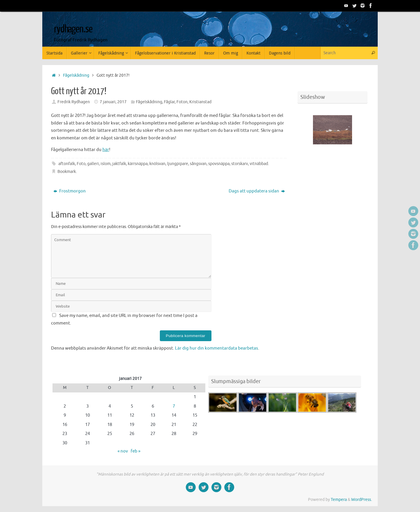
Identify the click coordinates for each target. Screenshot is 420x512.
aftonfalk (67, 164)
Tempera (339, 500)
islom (106, 164)
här (106, 150)
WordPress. (362, 500)
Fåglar (169, 102)
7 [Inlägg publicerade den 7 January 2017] (174, 406)
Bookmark (67, 172)
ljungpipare (178, 164)
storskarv (240, 164)
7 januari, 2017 (113, 102)
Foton (182, 102)
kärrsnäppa (138, 164)
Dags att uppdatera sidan (257, 191)
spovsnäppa (219, 164)
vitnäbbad (259, 164)
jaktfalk (119, 164)
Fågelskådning (76, 75)
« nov (123, 451)
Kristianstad (200, 102)
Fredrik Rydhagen (74, 102)
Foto (81, 164)
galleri (93, 164)
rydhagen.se (73, 29)
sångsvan (198, 164)
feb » (135, 451)
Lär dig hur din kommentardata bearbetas (217, 348)
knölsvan (157, 164)
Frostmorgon (70, 191)
